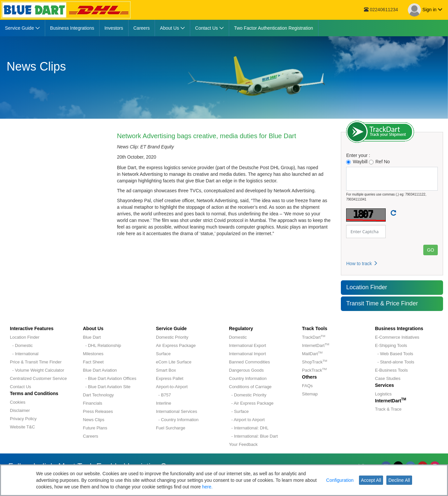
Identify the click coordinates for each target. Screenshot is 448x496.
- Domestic (21, 345)
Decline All (399, 480)
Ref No (379, 162)
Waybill (357, 162)
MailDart (312, 354)
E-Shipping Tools (391, 345)
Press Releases (98, 411)
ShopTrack (314, 362)
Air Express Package (176, 345)
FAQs (307, 386)
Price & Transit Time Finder (36, 362)
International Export (248, 345)
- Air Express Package (251, 403)
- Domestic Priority (248, 395)
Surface (163, 354)
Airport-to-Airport (172, 387)
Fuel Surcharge (171, 428)
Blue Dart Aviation (100, 370)
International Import (248, 354)
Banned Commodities (250, 362)
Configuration (340, 480)
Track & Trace (388, 409)
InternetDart (316, 345)
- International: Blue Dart (254, 436)
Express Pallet (170, 378)
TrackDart (314, 337)
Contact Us (20, 387)
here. (207, 487)
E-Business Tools (391, 370)
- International (24, 354)
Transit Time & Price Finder (382, 303)
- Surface (239, 411)
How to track (362, 263)
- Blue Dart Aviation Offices (110, 378)
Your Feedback (243, 444)
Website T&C (22, 427)
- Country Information (177, 420)
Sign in (425, 10)
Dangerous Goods (247, 370)
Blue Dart (92, 337)
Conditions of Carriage (250, 387)
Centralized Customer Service (38, 378)
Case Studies (388, 378)
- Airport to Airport (247, 420)
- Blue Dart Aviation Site (107, 387)
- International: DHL (249, 428)
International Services (177, 411)
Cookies (18, 402)
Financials (93, 403)
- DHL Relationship (102, 345)
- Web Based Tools (394, 354)
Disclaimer (20, 410)
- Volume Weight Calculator (37, 370)
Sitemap (310, 394)
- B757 (164, 395)
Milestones (93, 354)
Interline (164, 403)
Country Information (248, 378)
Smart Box (166, 370)
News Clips (94, 420)
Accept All (371, 480)
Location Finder (367, 287)
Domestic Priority (172, 337)
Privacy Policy (23, 419)
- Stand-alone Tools (395, 362)
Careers (91, 436)
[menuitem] (23, 28)
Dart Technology (99, 395)
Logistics (384, 394)
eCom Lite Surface (174, 362)
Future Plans (95, 428)
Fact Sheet (93, 362)
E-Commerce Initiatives (397, 337)
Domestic (238, 337)
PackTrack (314, 370)
